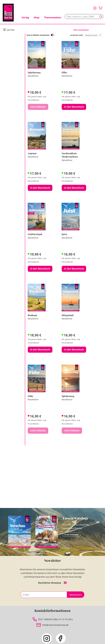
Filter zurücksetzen (81, 30)
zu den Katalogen (72, 535)
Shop (37, 17)
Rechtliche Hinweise (52, 583)
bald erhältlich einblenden (38, 35)
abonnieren (76, 595)
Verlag (25, 17)
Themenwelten (53, 17)
